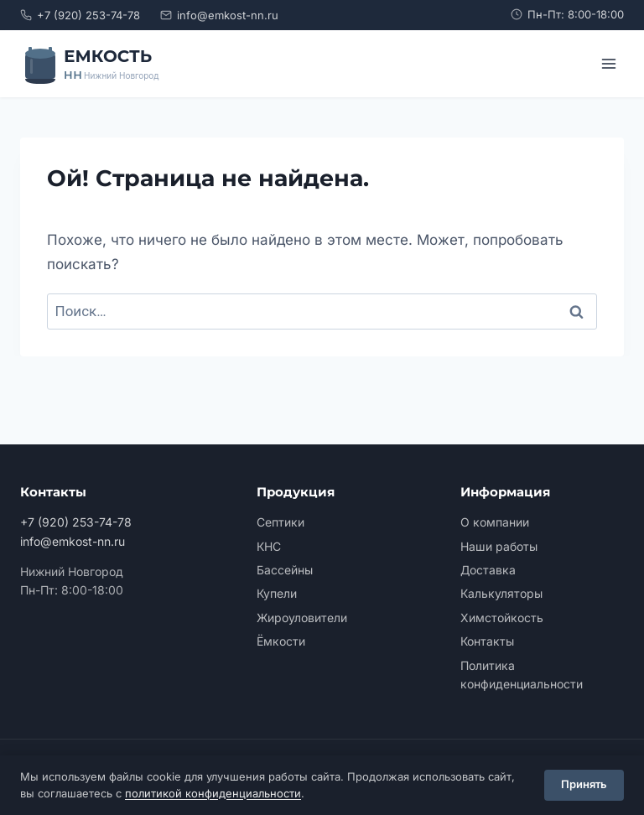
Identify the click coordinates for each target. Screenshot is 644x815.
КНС (269, 546)
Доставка (488, 570)
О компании (495, 522)
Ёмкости (281, 641)
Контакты (487, 641)
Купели (277, 593)
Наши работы (499, 546)
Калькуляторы (501, 593)
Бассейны (285, 570)
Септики (280, 522)
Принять (584, 784)
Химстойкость (502, 618)
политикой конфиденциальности (213, 793)
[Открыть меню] (608, 63)
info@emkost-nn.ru (219, 15)
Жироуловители (302, 618)
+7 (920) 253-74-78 (80, 15)
